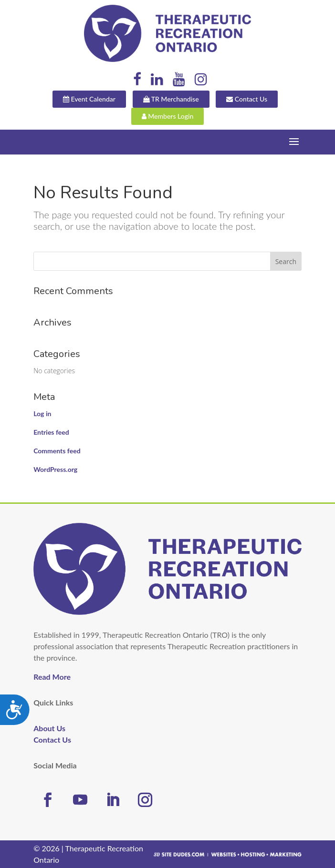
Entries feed (51, 432)
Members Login (168, 116)
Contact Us (247, 99)
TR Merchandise (171, 99)
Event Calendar (89, 99)
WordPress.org (55, 469)
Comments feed (57, 451)
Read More (52, 677)
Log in (42, 414)
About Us (49, 728)
